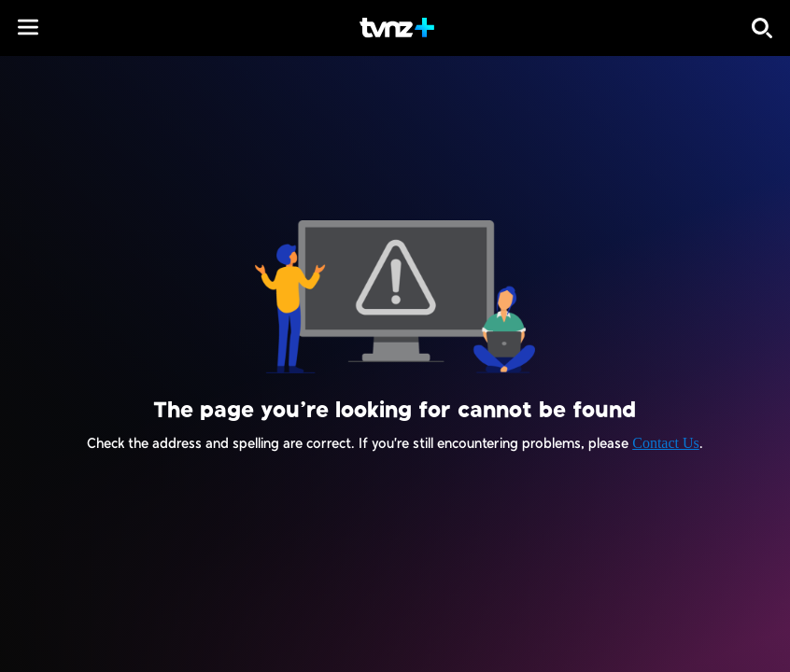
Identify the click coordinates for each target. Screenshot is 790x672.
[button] (28, 27)
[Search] (762, 28)
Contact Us (666, 443)
